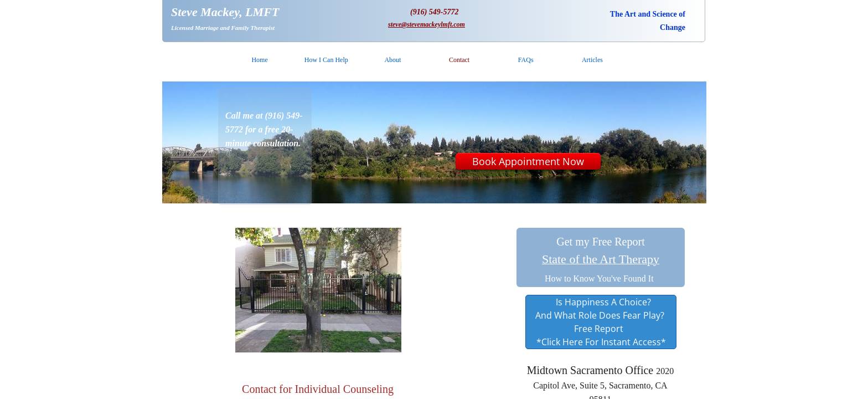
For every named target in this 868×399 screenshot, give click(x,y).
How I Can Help (326, 60)
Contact (459, 60)
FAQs (526, 60)
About (392, 60)
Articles (592, 60)
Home (259, 60)
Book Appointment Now (528, 161)
